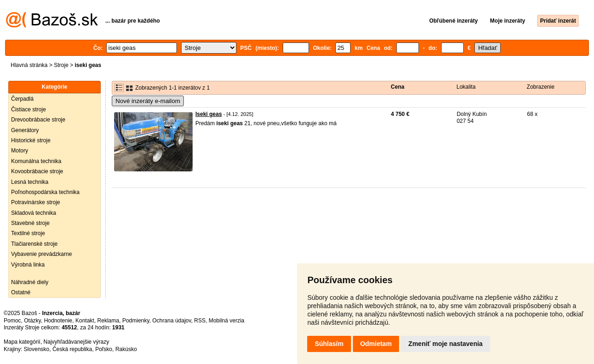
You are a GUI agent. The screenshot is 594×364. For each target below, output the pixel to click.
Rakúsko (126, 349)
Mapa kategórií (22, 342)
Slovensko (36, 349)
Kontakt (85, 321)
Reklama (108, 321)
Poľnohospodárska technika (45, 192)
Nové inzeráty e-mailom (148, 101)
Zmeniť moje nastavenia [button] (445, 344)
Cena (397, 87)
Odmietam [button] (376, 344)
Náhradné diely (30, 282)
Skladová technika (33, 213)
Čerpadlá (22, 99)
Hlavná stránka (29, 65)
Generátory (25, 130)
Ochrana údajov (172, 321)
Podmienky (136, 321)
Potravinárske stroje (36, 202)
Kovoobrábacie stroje (37, 171)
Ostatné (21, 292)
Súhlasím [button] (329, 344)
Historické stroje (31, 140)
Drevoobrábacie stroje (38, 120)
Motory (20, 151)
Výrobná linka (28, 265)
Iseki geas (209, 114)
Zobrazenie (540, 87)
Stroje (61, 65)
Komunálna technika (36, 161)
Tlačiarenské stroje (34, 244)
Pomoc (12, 321)
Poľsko (104, 349)
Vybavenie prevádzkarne (42, 254)
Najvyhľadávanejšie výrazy (76, 342)
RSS (200, 321)
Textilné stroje (28, 233)
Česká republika (72, 349)
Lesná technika (30, 182)
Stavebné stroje (30, 223)
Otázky (32, 321)
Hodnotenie (58, 321)
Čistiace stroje (28, 109)
